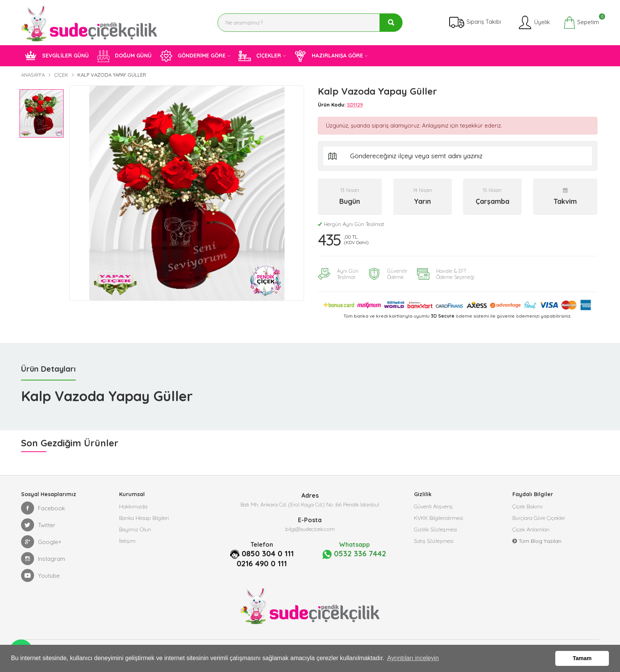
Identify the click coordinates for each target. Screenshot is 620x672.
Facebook (43, 508)
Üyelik (534, 23)
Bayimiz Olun (135, 529)
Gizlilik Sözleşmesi (435, 529)
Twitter (38, 525)
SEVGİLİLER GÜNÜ (57, 56)
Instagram (43, 559)
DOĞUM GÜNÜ (124, 56)
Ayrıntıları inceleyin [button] (413, 658)
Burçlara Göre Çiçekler (539, 518)
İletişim (127, 541)
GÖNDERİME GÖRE (193, 56)
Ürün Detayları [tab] (48, 369)
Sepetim (581, 23)
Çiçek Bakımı (528, 506)
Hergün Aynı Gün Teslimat (351, 224)
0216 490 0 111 (262, 564)
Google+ (41, 542)
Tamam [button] (582, 658)
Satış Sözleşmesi (434, 541)
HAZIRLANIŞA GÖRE (329, 56)
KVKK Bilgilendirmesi (438, 518)
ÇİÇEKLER (260, 56)
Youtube (40, 575)
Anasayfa (33, 75)
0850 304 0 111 (268, 554)
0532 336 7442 (354, 554)
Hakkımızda (133, 506)
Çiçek (61, 75)
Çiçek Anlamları (531, 529)
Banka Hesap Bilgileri (144, 518)
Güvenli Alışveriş (433, 506)
